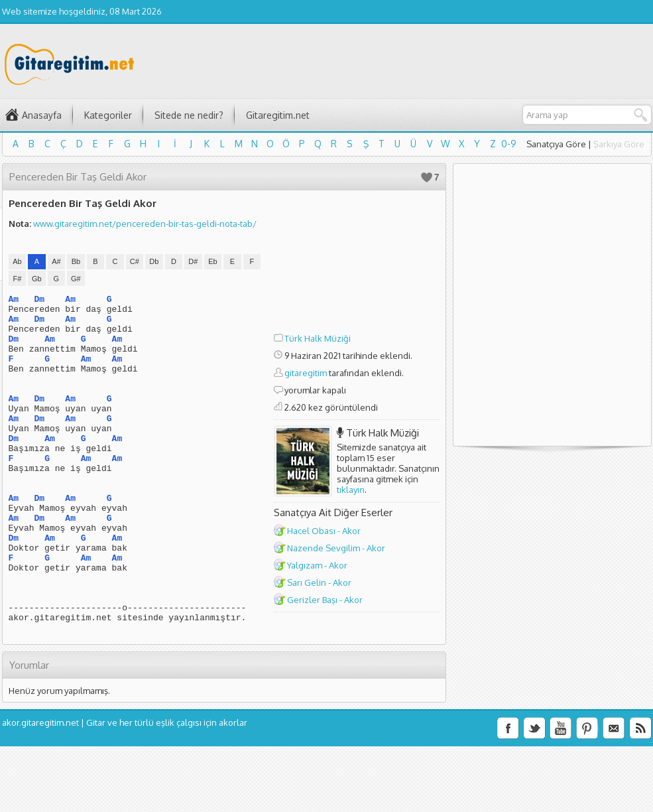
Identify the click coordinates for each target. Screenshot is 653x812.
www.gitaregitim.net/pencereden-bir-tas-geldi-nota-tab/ (145, 224)
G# (76, 279)
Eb (212, 261)
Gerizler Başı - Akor (325, 600)
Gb (37, 279)
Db (154, 261)
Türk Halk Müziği (318, 338)
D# (193, 261)
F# (17, 279)
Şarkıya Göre (619, 144)
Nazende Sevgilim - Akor (336, 548)
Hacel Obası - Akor (324, 531)
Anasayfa (42, 115)
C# (135, 261)
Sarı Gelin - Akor (319, 582)
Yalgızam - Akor (317, 565)
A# (56, 261)
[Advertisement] (357, 263)
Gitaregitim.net (278, 115)
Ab (17, 261)
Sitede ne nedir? (189, 115)
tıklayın (351, 490)
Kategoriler (108, 115)
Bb (76, 261)
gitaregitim (306, 373)
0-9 (509, 144)
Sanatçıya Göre (556, 144)
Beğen (427, 177)
